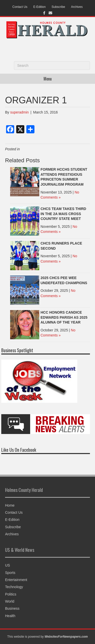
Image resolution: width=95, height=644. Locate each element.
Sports (10, 573)
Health (10, 616)
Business (12, 608)
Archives (77, 7)
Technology (14, 587)
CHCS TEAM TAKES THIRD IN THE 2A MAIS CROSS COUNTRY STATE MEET (63, 214)
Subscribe (58, 7)
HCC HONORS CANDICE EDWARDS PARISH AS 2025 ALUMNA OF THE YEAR (64, 317)
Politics (11, 594)
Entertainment (16, 580)
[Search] (52, 66)
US (7, 565)
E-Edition (39, 7)
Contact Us (20, 7)
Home (10, 505)
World (10, 601)
